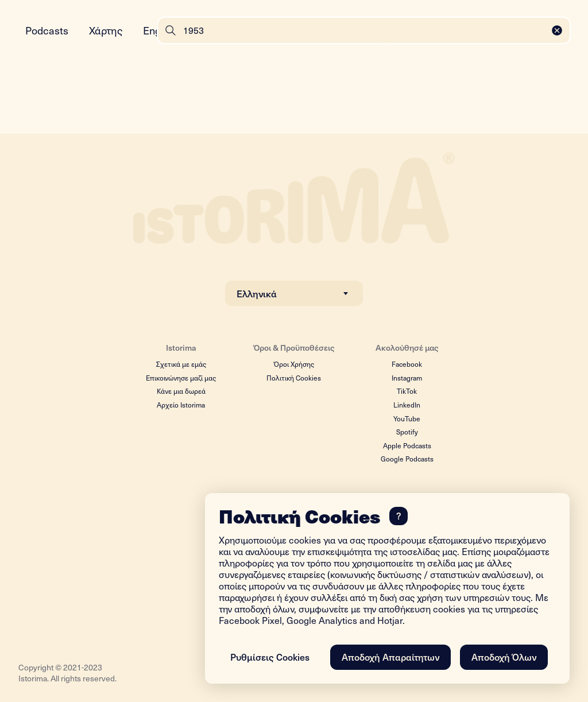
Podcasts (47, 30)
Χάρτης (106, 30)
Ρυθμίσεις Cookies (270, 657)
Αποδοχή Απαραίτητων (390, 657)
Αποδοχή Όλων (504, 657)
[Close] (557, 30)
